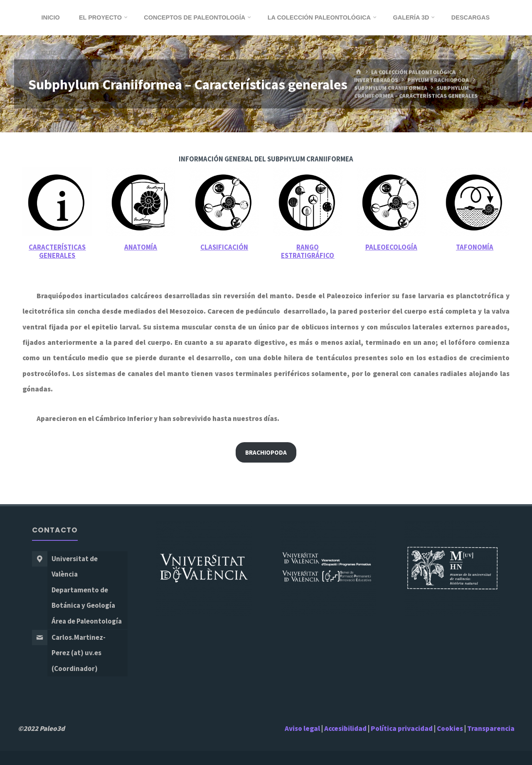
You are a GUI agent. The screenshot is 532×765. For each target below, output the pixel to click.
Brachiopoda (266, 452)
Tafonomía (475, 247)
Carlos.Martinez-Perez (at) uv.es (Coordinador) (79, 653)
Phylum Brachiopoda (438, 80)
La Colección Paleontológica (413, 72)
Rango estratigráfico (308, 251)
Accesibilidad (345, 728)
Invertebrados (376, 80)
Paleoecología (391, 247)
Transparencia (491, 728)
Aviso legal (302, 728)
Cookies (450, 728)
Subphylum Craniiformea (391, 88)
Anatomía (141, 247)
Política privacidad (402, 728)
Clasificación (224, 247)
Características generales (57, 251)
